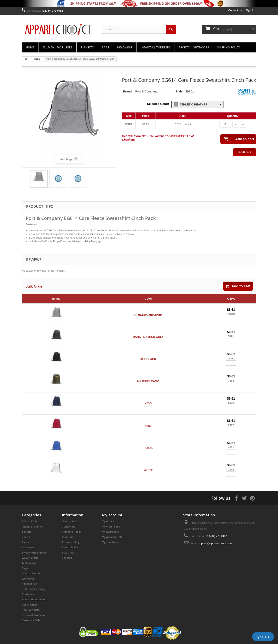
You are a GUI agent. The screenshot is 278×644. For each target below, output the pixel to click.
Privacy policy (71, 542)
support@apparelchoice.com (215, 543)
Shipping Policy (228, 47)
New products (71, 521)
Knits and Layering (34, 589)
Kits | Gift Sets (31, 610)
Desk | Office (30, 605)
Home (30, 47)
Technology (29, 563)
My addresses (111, 532)
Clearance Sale (31, 620)
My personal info (112, 537)
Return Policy (70, 547)
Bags (105, 47)
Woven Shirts (30, 558)
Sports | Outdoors (194, 47)
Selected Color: (158, 104)
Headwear (125, 47)
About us (68, 537)
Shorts (26, 537)
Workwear (28, 579)
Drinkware (28, 594)
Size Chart (68, 553)
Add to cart (238, 286)
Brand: (128, 91)
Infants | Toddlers (156, 47)
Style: (179, 91)
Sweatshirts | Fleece (34, 553)
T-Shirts (87, 47)
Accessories (30, 584)
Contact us (235, 10)
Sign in (250, 10)
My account (112, 515)
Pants (25, 542)
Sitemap (67, 558)
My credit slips (111, 527)
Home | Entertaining (34, 599)
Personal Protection (34, 615)
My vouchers (110, 542)
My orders (108, 521)
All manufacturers (57, 47)
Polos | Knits (30, 521)
